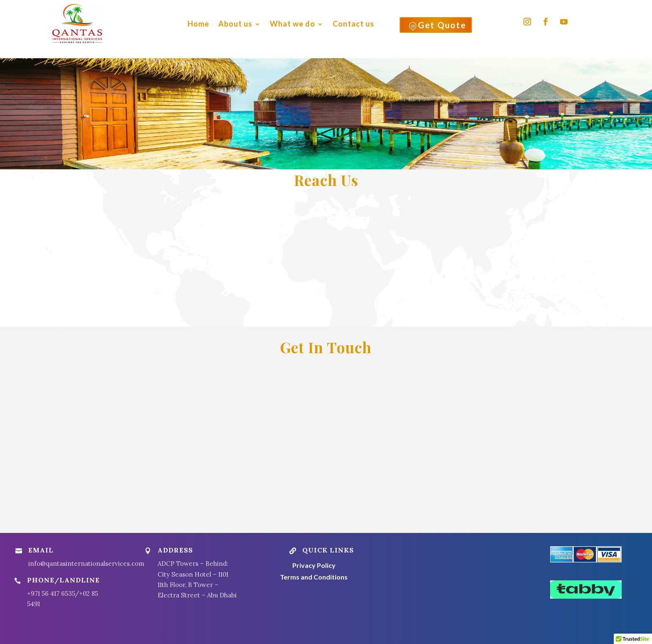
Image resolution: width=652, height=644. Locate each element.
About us (235, 24)
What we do (293, 24)
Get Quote (437, 25)
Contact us (353, 24)
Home (198, 24)
